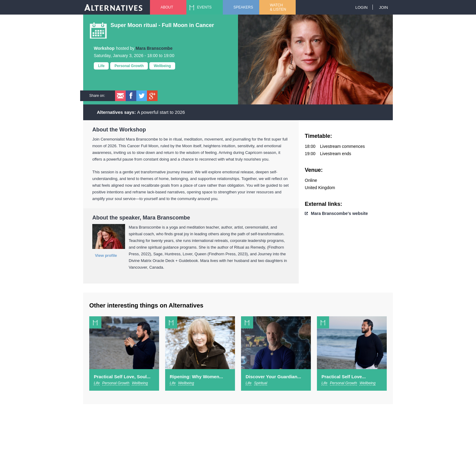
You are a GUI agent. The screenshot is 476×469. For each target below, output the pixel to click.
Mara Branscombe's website (339, 213)
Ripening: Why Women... (196, 377)
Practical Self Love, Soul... (122, 377)
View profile (106, 255)
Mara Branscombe (154, 48)
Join (383, 7)
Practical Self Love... (344, 377)
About (167, 7)
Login (361, 7)
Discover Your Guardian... (273, 377)
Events (204, 7)
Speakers (243, 7)
